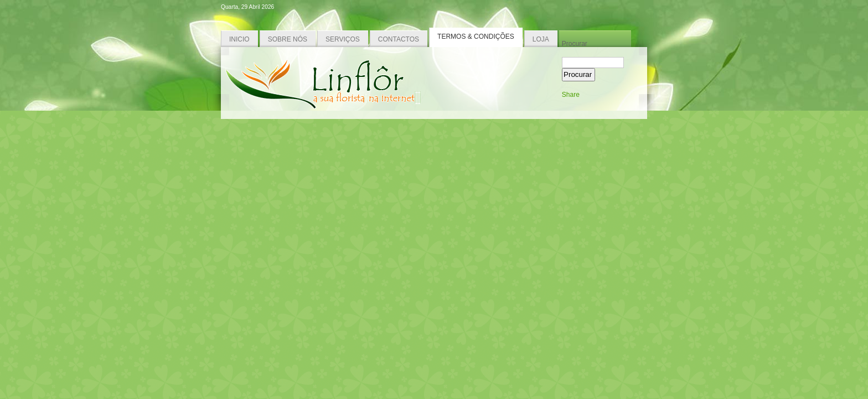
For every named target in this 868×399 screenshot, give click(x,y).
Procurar (575, 44)
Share (571, 95)
